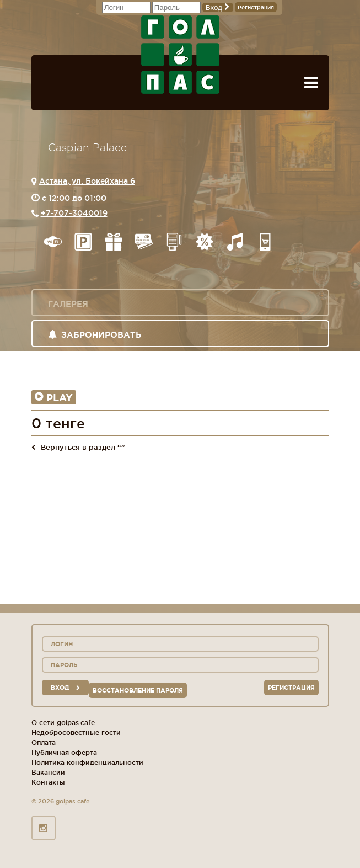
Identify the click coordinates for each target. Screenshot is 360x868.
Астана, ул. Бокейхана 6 (87, 181)
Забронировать (95, 335)
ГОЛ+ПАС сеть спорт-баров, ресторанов (180, 55)
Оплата (44, 742)
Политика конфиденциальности (87, 762)
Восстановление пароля (138, 690)
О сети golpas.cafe (63, 723)
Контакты (48, 782)
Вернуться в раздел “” (78, 447)
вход (65, 688)
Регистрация (256, 7)
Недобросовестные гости (76, 733)
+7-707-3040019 (74, 213)
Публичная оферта (64, 752)
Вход (218, 7)
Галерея (68, 304)
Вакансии (48, 772)
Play (54, 397)
